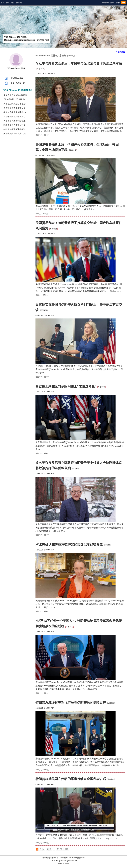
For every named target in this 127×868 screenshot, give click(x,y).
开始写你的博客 (14, 78)
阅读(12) (39, 135)
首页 (3, 3)
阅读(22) (39, 770)
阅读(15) (39, 535)
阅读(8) (38, 295)
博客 (8, 3)
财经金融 (53, 229)
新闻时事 (73, 150)
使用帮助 (81, 858)
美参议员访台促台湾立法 (14, 134)
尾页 (66, 849)
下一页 (59, 849)
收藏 (47, 40)
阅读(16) (39, 453)
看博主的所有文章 (15, 83)
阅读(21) (39, 693)
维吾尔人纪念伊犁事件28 (15, 112)
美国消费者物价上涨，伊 (14, 108)
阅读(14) (39, 611)
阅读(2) (38, 213)
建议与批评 (73, 858)
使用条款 (46, 858)
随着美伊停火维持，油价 (14, 125)
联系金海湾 (54, 858)
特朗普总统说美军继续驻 (14, 129)
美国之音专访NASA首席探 (15, 95)
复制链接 (40, 40)
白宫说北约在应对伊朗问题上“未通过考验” (66, 386)
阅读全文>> (90, 209)
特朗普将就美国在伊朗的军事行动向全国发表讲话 (71, 779)
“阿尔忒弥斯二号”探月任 (14, 99)
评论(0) (46, 135)
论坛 (13, 3)
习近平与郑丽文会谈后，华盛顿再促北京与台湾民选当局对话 (79, 63)
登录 (123, 3)
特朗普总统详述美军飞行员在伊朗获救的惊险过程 (71, 703)
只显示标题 (120, 52)
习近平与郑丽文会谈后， (14, 116)
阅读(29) (39, 843)
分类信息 (19, 3)
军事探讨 (41, 69)
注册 (118, 3)
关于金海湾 (63, 858)
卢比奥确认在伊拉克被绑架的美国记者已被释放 (69, 544)
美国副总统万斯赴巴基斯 (14, 104)
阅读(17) (39, 377)
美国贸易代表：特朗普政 (14, 121)
